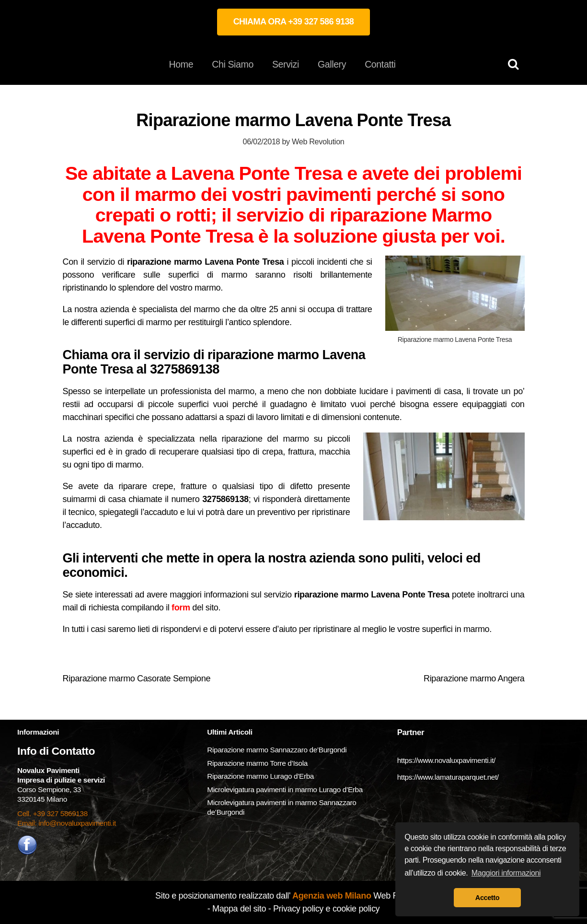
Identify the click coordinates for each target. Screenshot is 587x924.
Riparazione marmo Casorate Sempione (137, 678)
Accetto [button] (487, 898)
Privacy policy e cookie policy (326, 909)
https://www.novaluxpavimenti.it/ (446, 760)
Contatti (380, 64)
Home (181, 64)
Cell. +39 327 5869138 (52, 813)
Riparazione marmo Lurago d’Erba (260, 776)
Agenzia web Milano (331, 896)
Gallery (332, 64)
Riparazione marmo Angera (474, 678)
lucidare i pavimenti (395, 391)
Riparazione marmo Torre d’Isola (257, 763)
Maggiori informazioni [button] (506, 873)
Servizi (286, 64)
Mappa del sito (239, 909)
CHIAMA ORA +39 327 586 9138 (294, 22)
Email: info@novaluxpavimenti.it (67, 823)
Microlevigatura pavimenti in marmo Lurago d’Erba (286, 789)
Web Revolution (318, 141)
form (181, 608)
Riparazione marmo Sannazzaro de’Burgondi (277, 750)
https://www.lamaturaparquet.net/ (448, 777)
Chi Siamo (233, 64)
